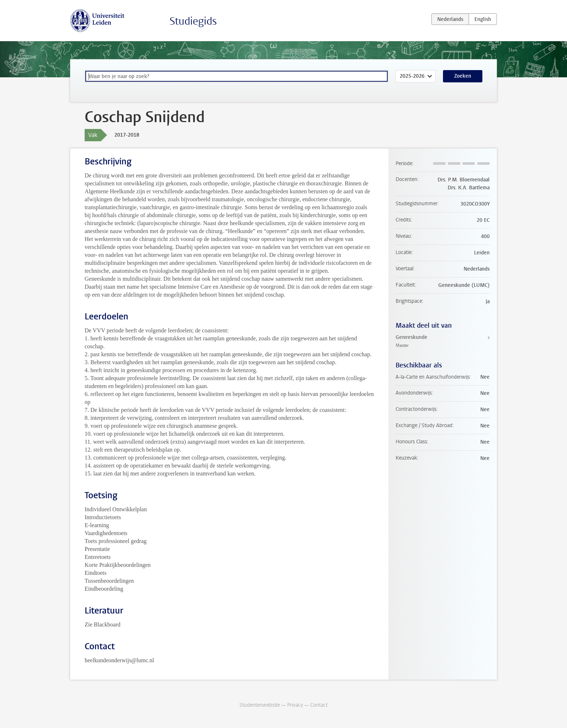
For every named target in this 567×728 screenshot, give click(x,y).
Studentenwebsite (260, 705)
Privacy (295, 705)
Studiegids (193, 21)
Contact (319, 705)
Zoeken (463, 76)
